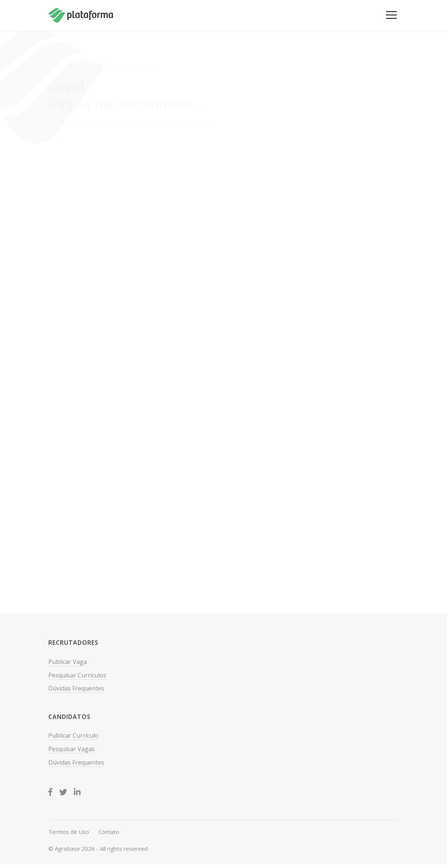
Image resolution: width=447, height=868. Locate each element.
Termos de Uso (69, 832)
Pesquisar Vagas (72, 749)
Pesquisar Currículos (77, 675)
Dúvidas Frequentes (76, 688)
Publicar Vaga (68, 662)
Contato (109, 832)
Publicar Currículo (73, 735)
